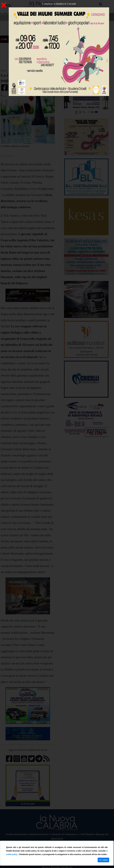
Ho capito (103, 860)
